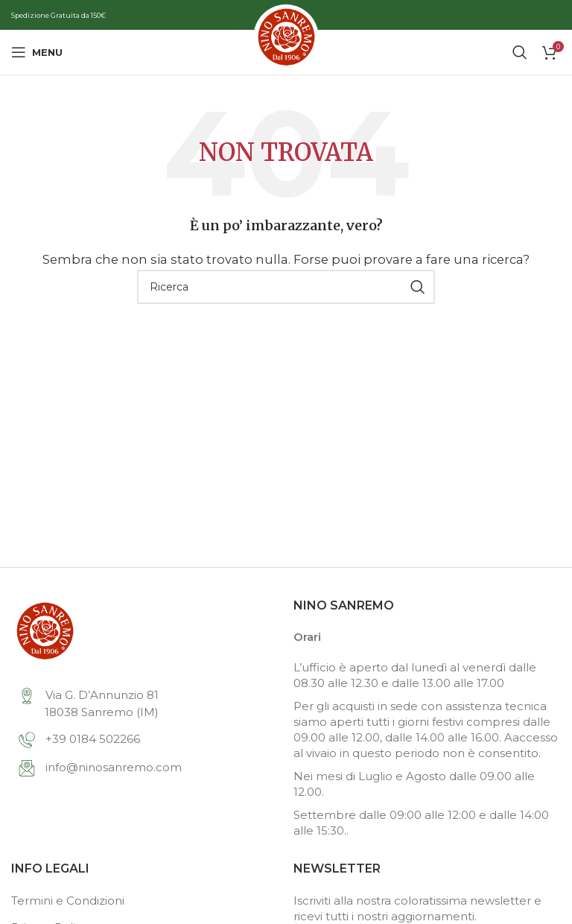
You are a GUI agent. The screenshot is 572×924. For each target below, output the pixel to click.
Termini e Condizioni (68, 901)
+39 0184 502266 (79, 739)
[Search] (520, 52)
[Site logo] (286, 51)
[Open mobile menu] (37, 52)
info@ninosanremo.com (100, 767)
